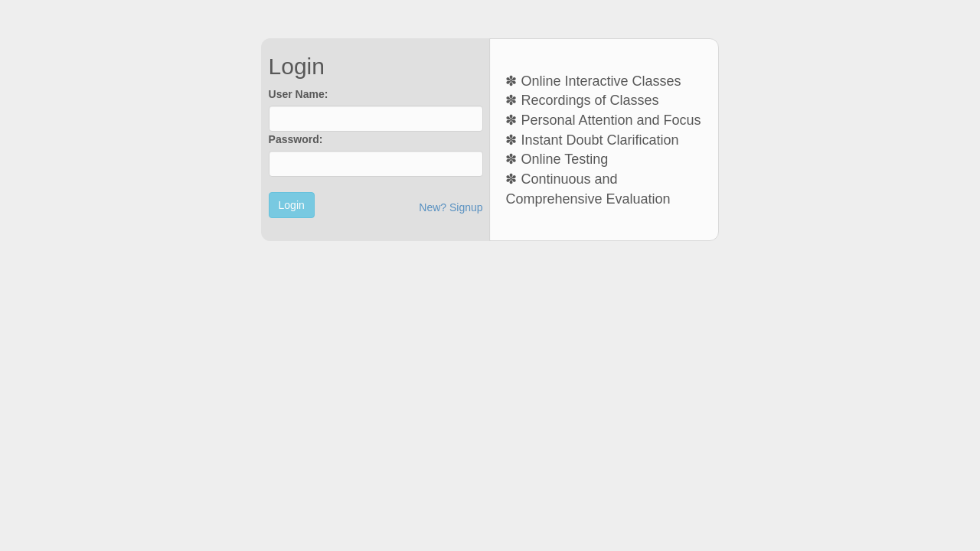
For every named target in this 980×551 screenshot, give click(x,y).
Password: (296, 139)
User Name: (299, 94)
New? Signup (451, 207)
